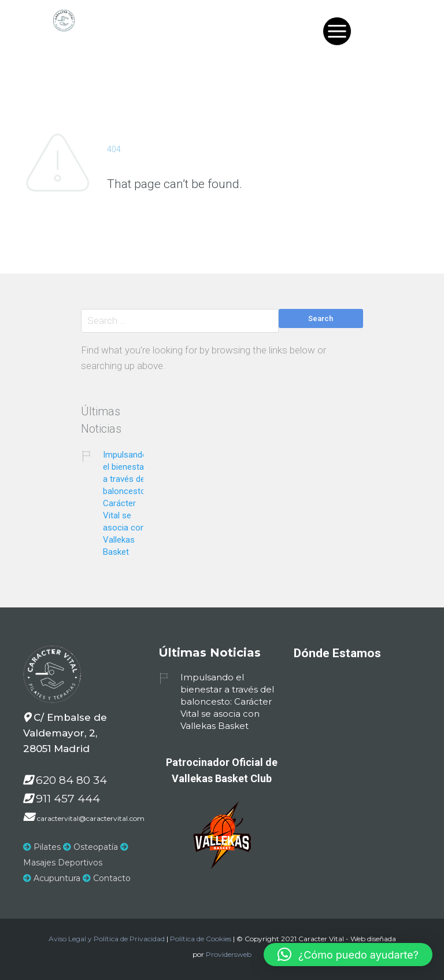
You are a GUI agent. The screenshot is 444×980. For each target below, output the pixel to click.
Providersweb (229, 954)
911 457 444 (68, 799)
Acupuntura (52, 878)
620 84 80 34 (71, 780)
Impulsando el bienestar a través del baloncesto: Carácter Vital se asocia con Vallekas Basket (125, 503)
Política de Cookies (201, 939)
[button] (348, 955)
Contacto (107, 878)
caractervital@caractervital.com (91, 818)
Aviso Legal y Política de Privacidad (107, 939)
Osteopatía (90, 847)
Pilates (42, 847)
